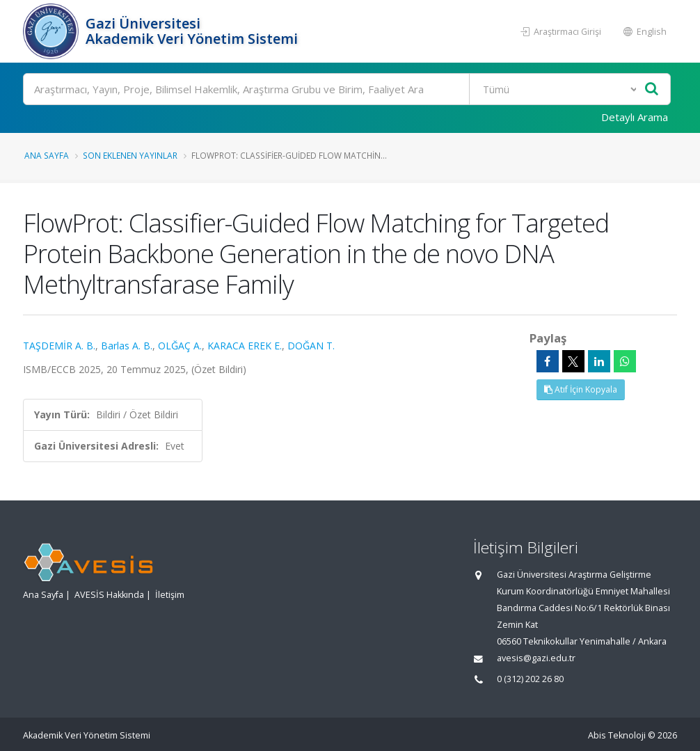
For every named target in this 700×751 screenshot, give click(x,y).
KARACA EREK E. (245, 346)
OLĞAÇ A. (180, 346)
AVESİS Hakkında (109, 595)
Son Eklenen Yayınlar (130, 155)
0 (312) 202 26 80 (530, 679)
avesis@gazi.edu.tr (536, 658)
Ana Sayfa (47, 155)
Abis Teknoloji (617, 735)
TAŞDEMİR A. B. (59, 346)
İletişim (170, 595)
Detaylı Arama (635, 117)
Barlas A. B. (127, 346)
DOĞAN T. (311, 346)
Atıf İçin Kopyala (581, 389)
